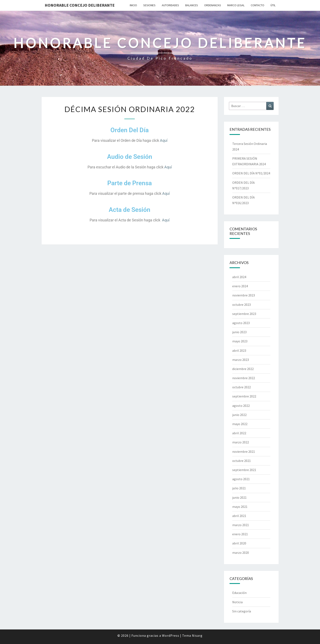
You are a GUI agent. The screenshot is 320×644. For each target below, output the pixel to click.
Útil (273, 5)
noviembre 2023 (244, 295)
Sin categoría (242, 611)
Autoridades (170, 5)
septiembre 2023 (244, 314)
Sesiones (149, 5)
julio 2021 (239, 488)
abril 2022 (239, 433)
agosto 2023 (241, 323)
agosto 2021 (241, 479)
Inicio (133, 5)
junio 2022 (239, 415)
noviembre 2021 (244, 452)
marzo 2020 (241, 553)
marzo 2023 (241, 360)
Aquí (164, 140)
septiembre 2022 (244, 396)
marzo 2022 (241, 442)
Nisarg (197, 635)
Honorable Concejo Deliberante (80, 5)
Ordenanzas (213, 5)
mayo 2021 (240, 507)
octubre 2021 (242, 461)
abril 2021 (239, 516)
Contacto (258, 5)
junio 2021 (239, 497)
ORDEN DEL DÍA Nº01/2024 (251, 173)
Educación (239, 593)
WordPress (171, 635)
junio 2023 (239, 332)
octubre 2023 (242, 305)
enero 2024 (240, 286)
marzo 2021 (241, 525)
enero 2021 (240, 534)
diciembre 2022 (243, 369)
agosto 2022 (241, 406)
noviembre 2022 (244, 378)
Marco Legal (236, 5)
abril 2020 (239, 543)
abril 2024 (239, 277)
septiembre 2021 (244, 470)
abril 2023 (239, 350)
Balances (192, 5)
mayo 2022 (240, 424)
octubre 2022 (242, 387)
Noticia (237, 602)
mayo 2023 (240, 341)
